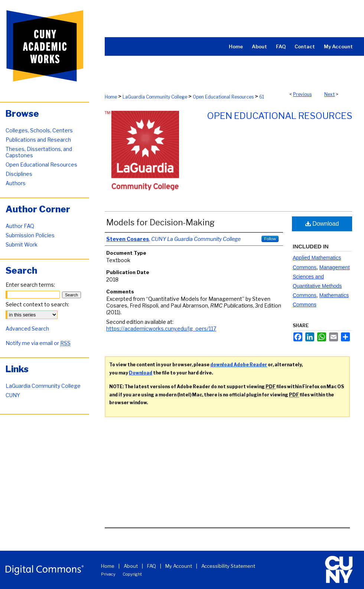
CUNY (13, 395)
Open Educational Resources (223, 97)
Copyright (132, 574)
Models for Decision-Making (160, 222)
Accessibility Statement (228, 566)
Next (329, 94)
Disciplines (19, 174)
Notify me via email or (38, 343)
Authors (16, 183)
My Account (179, 566)
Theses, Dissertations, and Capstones (39, 152)
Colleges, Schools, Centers (39, 130)
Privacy (108, 574)
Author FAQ (20, 226)
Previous (302, 94)
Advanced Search (27, 329)
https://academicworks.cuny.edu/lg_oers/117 (161, 329)
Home (111, 97)
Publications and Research (38, 140)
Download (322, 224)
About (131, 566)
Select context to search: (37, 304)
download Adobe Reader (239, 365)
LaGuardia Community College (155, 97)
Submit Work (22, 244)
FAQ (152, 566)
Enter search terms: (30, 285)
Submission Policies (30, 235)
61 (262, 97)
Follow (270, 239)
